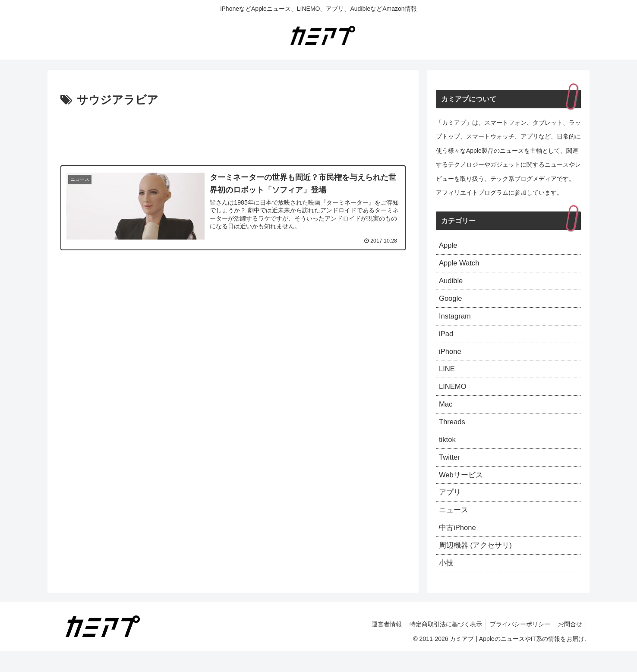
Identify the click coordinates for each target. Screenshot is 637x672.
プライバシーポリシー (518, 645)
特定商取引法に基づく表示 (442, 645)
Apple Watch (461, 265)
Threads (453, 433)
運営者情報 (382, 645)
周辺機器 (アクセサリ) (478, 565)
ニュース (454, 527)
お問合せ (569, 645)
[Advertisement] (233, 134)
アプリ (451, 508)
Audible (452, 284)
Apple (449, 246)
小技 (447, 583)
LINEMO (454, 396)
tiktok (448, 452)
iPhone (451, 359)
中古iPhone (459, 546)
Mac (446, 415)
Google (451, 303)
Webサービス (462, 489)
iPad (447, 340)
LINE (448, 377)
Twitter (450, 471)
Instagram (456, 321)
